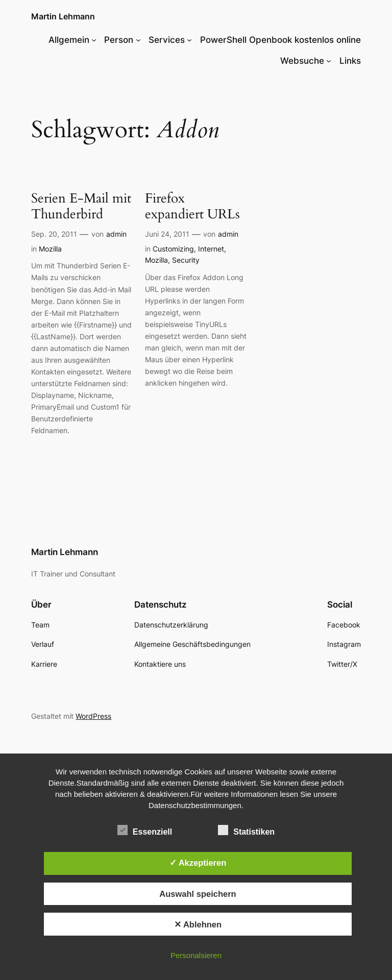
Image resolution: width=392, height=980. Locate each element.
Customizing (173, 249)
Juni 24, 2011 (167, 234)
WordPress (93, 716)
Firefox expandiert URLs (192, 207)
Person (119, 40)
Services (167, 40)
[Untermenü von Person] (138, 40)
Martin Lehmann (63, 16)
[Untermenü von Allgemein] (94, 40)
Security (186, 260)
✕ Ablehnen (198, 924)
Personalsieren (196, 955)
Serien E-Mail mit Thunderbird (81, 207)
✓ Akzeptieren (198, 863)
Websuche (302, 61)
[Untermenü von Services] (189, 40)
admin (116, 234)
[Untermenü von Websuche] (329, 61)
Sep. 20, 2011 (54, 234)
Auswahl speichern (198, 894)
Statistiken (246, 831)
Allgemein (69, 40)
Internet (211, 249)
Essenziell (145, 831)
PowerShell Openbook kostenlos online (280, 40)
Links (350, 61)
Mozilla (50, 249)
